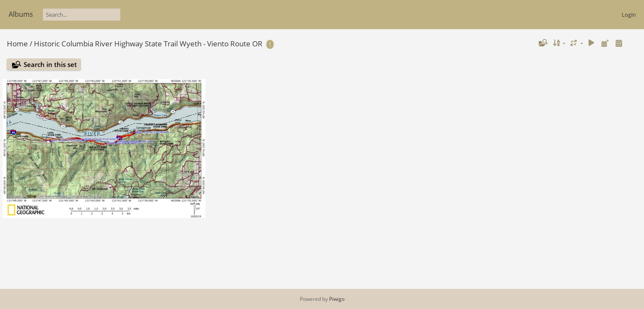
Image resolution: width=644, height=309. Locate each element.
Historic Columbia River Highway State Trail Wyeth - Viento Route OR (148, 44)
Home (17, 44)
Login (629, 15)
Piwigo (337, 299)
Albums (21, 14)
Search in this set (50, 64)
